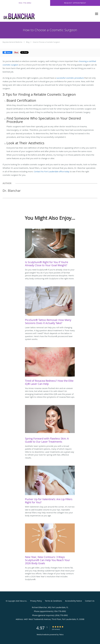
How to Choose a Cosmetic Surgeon (46, 42)
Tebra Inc (23, 601)
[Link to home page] (47, 14)
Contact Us (90, 601)
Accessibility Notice (74, 601)
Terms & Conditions (53, 601)
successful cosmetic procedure (70, 78)
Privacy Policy (36, 601)
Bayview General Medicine (12, 42)
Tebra (61, 634)
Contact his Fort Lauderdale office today (52, 171)
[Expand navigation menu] (97, 14)
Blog (28, 42)
